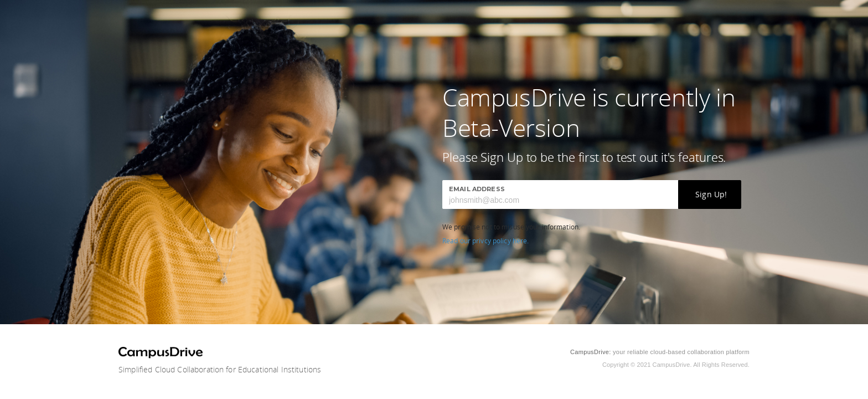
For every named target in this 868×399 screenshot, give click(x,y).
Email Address (477, 189)
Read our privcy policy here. (485, 241)
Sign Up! (711, 194)
